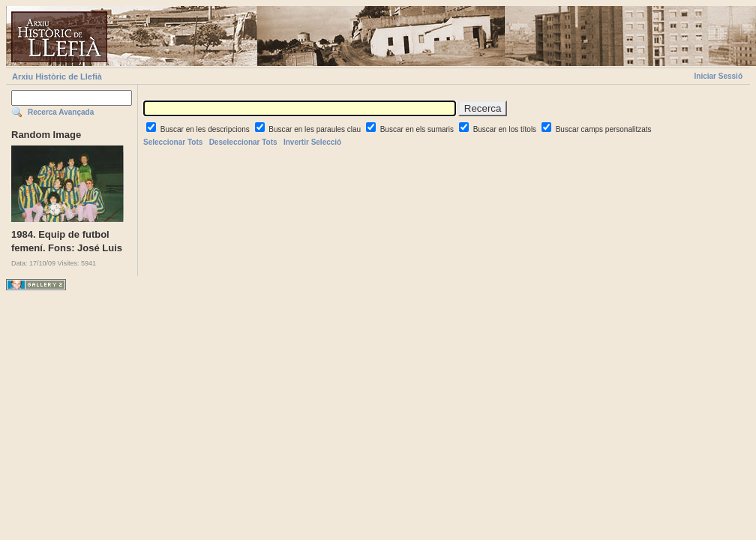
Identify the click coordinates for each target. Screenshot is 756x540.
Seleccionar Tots (173, 142)
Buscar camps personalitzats (604, 129)
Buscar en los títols (506, 129)
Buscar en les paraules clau (316, 129)
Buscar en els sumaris (418, 129)
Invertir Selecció (312, 142)
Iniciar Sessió (718, 76)
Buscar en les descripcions (206, 129)
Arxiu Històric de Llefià (57, 76)
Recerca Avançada (61, 112)
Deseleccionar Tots (243, 142)
